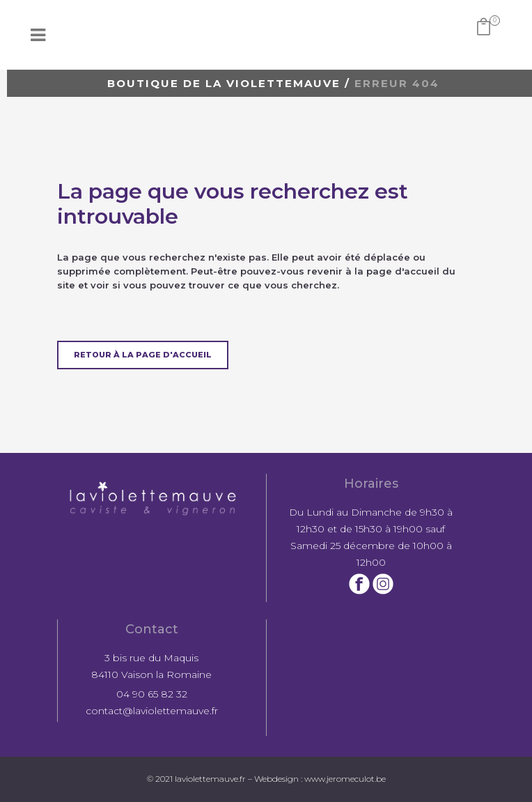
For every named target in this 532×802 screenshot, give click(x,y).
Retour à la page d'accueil (143, 355)
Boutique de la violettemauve (224, 83)
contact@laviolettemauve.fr (152, 711)
